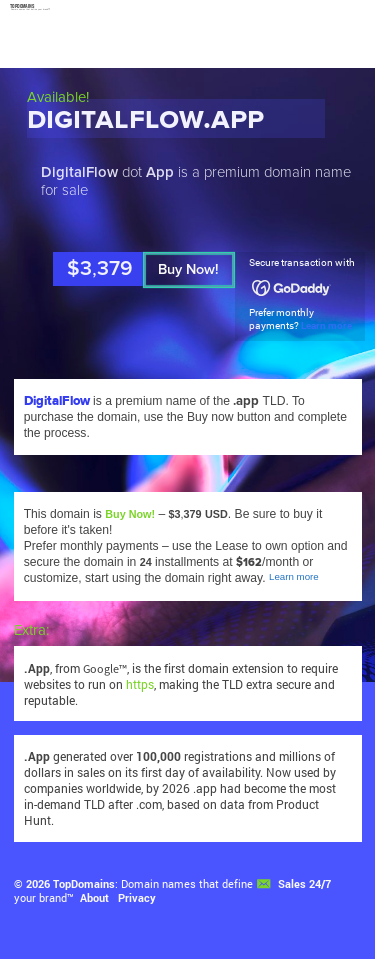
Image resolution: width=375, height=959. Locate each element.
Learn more (326, 325)
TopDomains (84, 884)
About (94, 898)
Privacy (137, 898)
